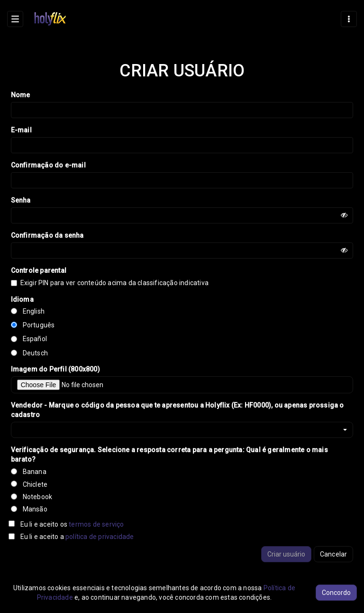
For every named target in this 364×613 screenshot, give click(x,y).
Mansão (35, 509)
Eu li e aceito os (72, 524)
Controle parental (39, 270)
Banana (35, 472)
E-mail (21, 130)
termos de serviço (96, 524)
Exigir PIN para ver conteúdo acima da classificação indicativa (113, 283)
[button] (182, 430)
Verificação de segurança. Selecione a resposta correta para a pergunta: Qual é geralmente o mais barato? (169, 455)
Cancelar (334, 554)
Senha (21, 200)
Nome (21, 95)
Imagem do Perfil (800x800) (55, 369)
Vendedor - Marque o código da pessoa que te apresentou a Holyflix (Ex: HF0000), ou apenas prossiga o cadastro (177, 410)
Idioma (22, 299)
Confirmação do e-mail (48, 165)
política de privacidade (100, 537)
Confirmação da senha (47, 235)
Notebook (38, 497)
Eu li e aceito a (77, 537)
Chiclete (35, 484)
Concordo (336, 593)
